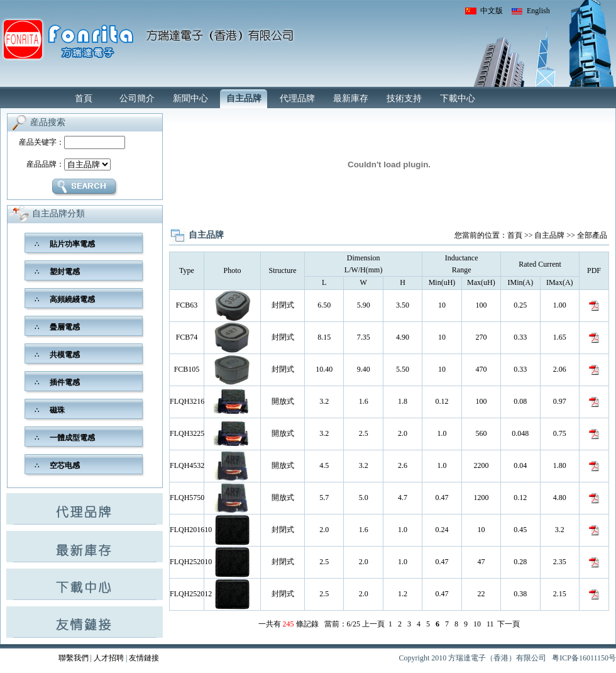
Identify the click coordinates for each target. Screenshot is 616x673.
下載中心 (458, 98)
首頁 (84, 98)
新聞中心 (190, 98)
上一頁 (373, 624)
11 (490, 624)
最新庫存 (351, 98)
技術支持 (404, 98)
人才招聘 (109, 658)
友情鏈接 (144, 658)
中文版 (492, 11)
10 (477, 624)
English (538, 11)
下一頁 (509, 624)
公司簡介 (137, 98)
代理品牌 (297, 98)
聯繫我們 (74, 658)
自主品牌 (244, 98)
